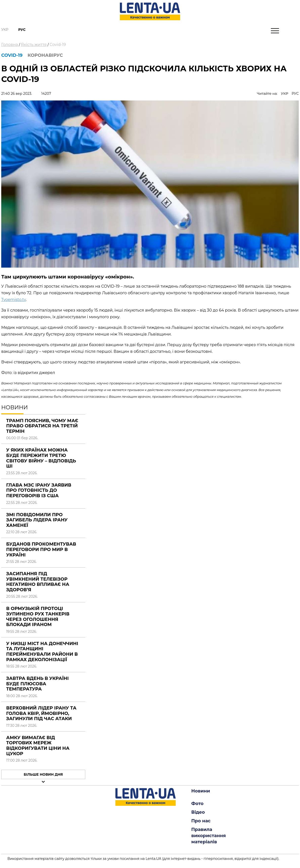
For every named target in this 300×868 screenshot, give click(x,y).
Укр (5, 30)
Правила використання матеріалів (209, 836)
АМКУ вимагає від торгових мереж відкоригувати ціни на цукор (38, 746)
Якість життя (34, 45)
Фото (197, 804)
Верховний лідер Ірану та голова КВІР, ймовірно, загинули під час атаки (41, 713)
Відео (198, 812)
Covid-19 (58, 45)
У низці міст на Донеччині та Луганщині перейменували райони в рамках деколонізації (42, 652)
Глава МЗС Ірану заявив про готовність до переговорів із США (39, 490)
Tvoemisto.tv (14, 300)
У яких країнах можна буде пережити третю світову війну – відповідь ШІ (41, 458)
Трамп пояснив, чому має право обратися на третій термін (42, 426)
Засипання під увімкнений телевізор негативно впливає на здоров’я (38, 582)
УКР (285, 94)
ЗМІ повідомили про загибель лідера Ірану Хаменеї (37, 520)
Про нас (201, 821)
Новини (201, 791)
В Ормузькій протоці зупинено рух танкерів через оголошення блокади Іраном (38, 617)
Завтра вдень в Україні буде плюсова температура (37, 684)
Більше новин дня (43, 774)
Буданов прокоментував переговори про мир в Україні (41, 549)
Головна (10, 45)
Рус (22, 30)
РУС (295, 94)
